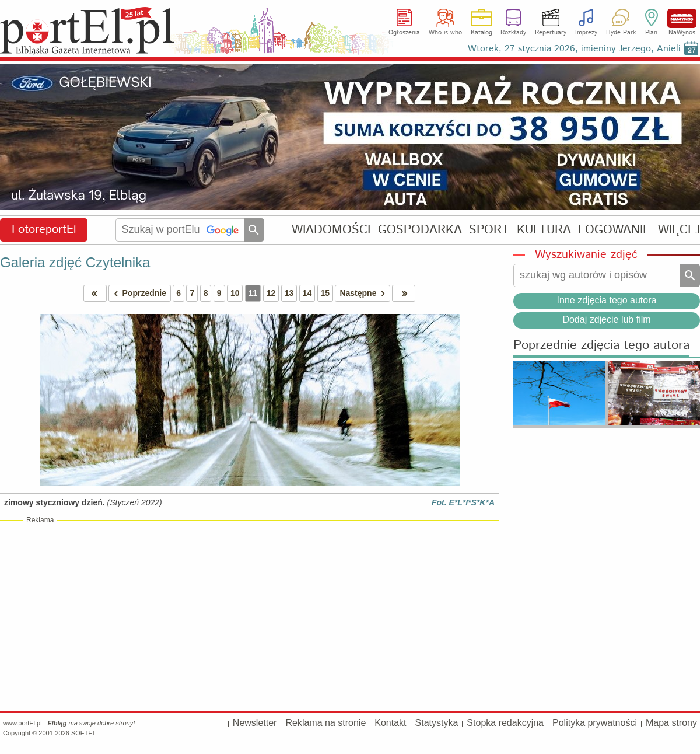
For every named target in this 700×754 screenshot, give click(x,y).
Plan (651, 33)
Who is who (445, 33)
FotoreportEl (44, 230)
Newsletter (255, 723)
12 (271, 293)
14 (307, 293)
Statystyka (437, 723)
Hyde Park (621, 33)
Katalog (482, 33)
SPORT (489, 230)
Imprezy (586, 33)
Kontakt (390, 723)
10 (235, 293)
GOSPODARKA (420, 230)
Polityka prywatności (595, 723)
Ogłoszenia (404, 33)
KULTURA (544, 230)
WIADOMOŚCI (331, 230)
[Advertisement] (249, 615)
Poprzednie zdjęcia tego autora (601, 346)
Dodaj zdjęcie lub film (606, 320)
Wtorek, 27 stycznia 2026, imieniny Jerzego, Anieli (574, 49)
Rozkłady (513, 33)
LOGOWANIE (614, 230)
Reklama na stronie (325, 723)
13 (289, 293)
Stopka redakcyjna (505, 723)
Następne (364, 293)
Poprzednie (138, 293)
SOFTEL (84, 733)
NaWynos (682, 18)
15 (325, 293)
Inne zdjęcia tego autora (607, 300)
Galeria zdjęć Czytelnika (75, 262)
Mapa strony (671, 723)
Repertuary (551, 33)
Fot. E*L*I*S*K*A (463, 502)
